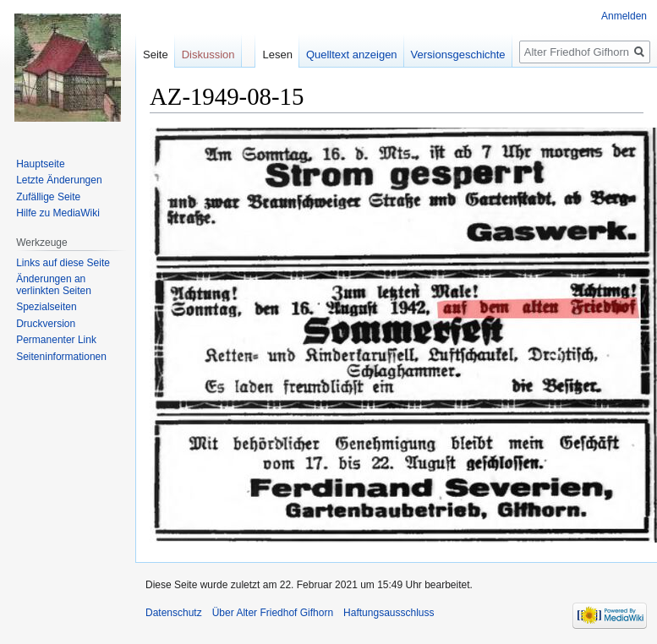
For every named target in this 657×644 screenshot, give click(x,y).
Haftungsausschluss (389, 613)
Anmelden (624, 16)
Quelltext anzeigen (352, 55)
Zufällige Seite (48, 197)
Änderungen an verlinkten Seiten (54, 285)
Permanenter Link (56, 340)
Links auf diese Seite (63, 263)
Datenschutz (174, 613)
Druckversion (46, 324)
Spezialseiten (46, 307)
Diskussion (208, 55)
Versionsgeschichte (458, 55)
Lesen (277, 55)
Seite (156, 55)
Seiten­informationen (61, 357)
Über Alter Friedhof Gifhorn (273, 613)
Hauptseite (40, 164)
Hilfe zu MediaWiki (58, 213)
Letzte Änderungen (59, 180)
